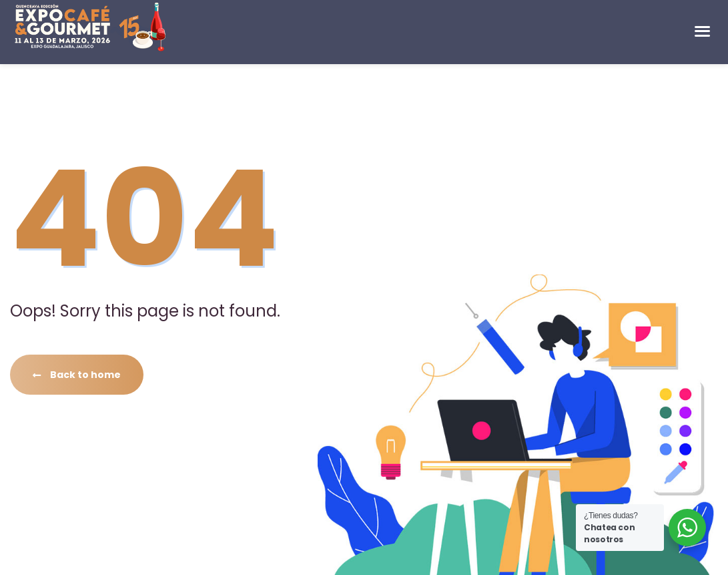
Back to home (77, 375)
